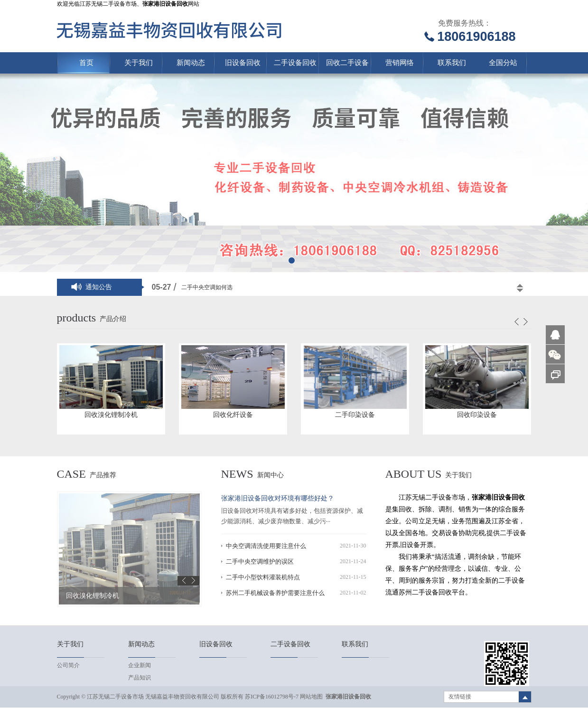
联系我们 (452, 63)
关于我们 (139, 63)
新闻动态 (191, 63)
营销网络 (400, 63)
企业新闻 (140, 665)
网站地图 (311, 697)
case (71, 474)
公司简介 (68, 665)
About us (414, 474)
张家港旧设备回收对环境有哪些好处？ (278, 498)
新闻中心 (271, 475)
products (77, 318)
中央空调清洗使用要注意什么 (266, 546)
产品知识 (140, 678)
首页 (86, 63)
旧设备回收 (243, 63)
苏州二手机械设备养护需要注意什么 (275, 593)
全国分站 (503, 63)
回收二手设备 (347, 63)
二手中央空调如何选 (207, 287)
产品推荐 (103, 475)
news (237, 474)
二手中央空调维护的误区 (260, 562)
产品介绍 (113, 319)
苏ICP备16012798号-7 (272, 697)
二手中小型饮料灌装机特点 (263, 577)
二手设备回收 (295, 63)
